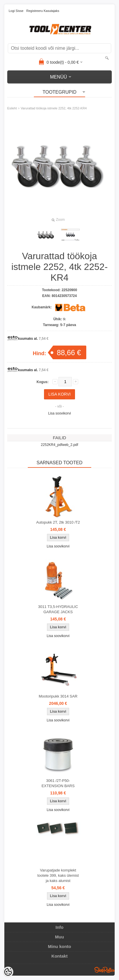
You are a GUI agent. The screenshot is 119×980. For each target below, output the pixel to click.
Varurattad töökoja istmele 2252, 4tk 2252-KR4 (54, 108)
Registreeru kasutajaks (43, 11)
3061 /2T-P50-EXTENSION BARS (58, 783)
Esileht (12, 108)
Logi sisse (16, 11)
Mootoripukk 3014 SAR (58, 696)
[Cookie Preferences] (8, 972)
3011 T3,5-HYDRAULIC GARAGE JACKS (58, 609)
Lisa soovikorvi (59, 413)
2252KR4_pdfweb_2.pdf (59, 445)
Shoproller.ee (105, 970)
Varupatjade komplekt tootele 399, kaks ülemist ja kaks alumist (58, 875)
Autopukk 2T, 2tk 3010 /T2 (58, 522)
